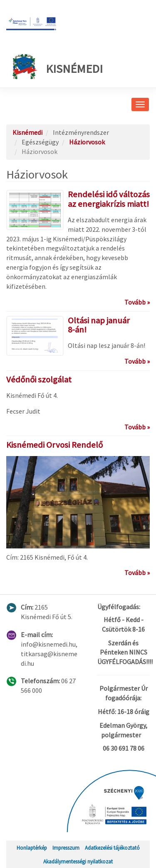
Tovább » (137, 302)
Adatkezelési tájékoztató (112, 848)
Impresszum (66, 848)
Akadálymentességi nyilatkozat (78, 861)
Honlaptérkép (32, 848)
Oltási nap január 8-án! (99, 325)
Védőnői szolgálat (39, 379)
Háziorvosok (87, 142)
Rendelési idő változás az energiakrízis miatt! (109, 199)
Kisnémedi (58, 67)
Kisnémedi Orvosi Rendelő (54, 445)
